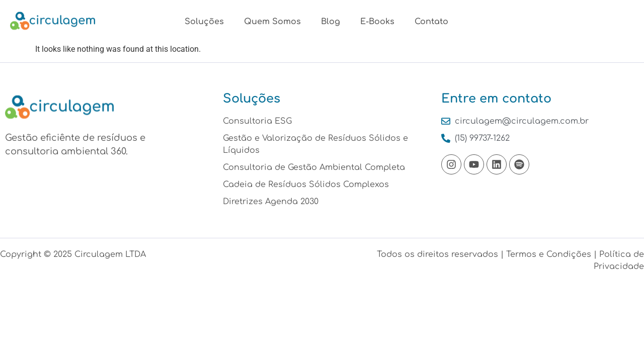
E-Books (377, 22)
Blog (331, 22)
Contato (431, 22)
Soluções (204, 22)
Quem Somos (272, 22)
